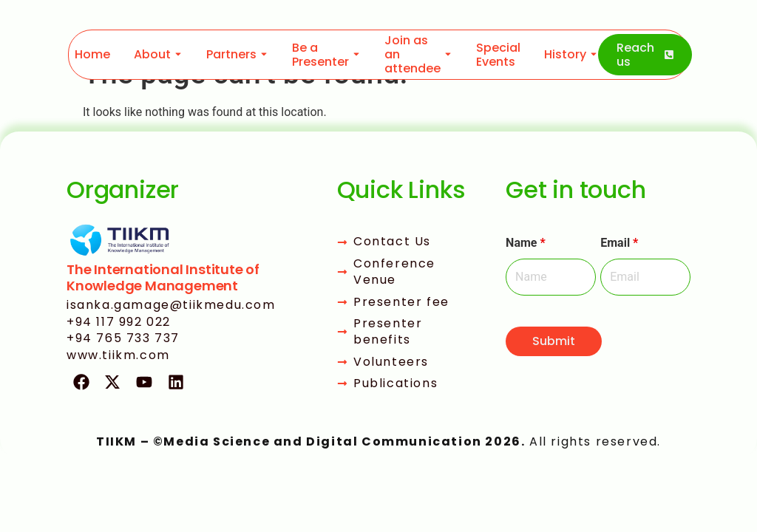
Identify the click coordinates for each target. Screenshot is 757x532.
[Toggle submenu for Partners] (262, 54)
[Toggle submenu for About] (177, 54)
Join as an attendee (413, 55)
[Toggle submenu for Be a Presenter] (355, 54)
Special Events (498, 55)
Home (92, 54)
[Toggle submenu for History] (592, 54)
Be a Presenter (320, 55)
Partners (231, 54)
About (152, 54)
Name (526, 243)
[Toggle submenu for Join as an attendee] (447, 54)
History (565, 54)
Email (619, 243)
